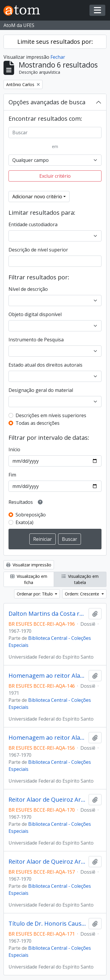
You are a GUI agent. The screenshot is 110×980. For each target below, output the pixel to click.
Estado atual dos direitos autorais (45, 365)
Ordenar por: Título (35, 594)
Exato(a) (24, 522)
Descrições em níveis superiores (51, 415)
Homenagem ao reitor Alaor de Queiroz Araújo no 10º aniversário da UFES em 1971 (47, 676)
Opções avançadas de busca (47, 102)
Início (14, 449)
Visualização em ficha (29, 579)
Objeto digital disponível (35, 314)
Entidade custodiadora (33, 224)
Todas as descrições (38, 423)
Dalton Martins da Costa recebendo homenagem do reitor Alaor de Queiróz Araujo (47, 614)
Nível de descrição (28, 289)
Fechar (58, 57)
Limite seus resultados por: (55, 42)
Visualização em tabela (80, 579)
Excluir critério (55, 176)
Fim (12, 475)
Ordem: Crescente (83, 594)
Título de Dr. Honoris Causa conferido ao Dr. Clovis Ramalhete (47, 924)
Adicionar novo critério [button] (37, 197)
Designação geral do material (41, 390)
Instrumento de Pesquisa (36, 340)
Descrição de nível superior (38, 250)
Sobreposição (31, 515)
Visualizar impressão (29, 565)
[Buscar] (55, 132)
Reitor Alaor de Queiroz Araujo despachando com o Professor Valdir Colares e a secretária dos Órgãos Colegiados (47, 862)
